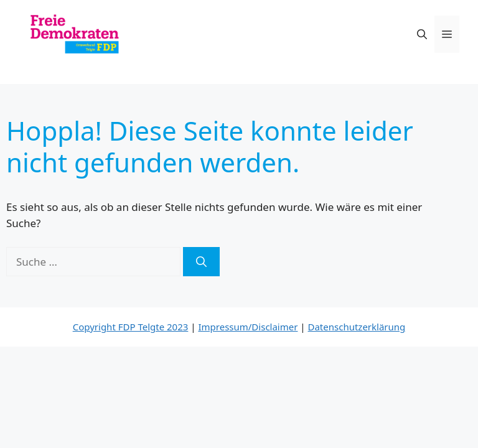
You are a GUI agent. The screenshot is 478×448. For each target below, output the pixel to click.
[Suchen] (201, 262)
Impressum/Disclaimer (248, 327)
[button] (422, 34)
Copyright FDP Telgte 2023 (131, 327)
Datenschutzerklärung (357, 327)
